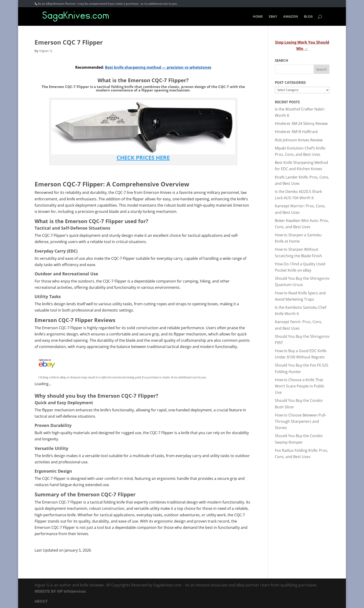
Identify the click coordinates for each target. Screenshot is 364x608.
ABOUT (41, 601)
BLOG (308, 17)
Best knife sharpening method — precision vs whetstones (158, 67)
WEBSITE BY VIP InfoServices (60, 591)
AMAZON (291, 17)
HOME (258, 17)
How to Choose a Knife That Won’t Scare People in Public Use (300, 386)
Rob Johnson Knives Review (299, 140)
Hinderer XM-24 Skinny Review (301, 124)
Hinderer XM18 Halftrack (296, 132)
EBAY (273, 17)
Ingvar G (46, 51)
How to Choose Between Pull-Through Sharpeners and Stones (301, 421)
